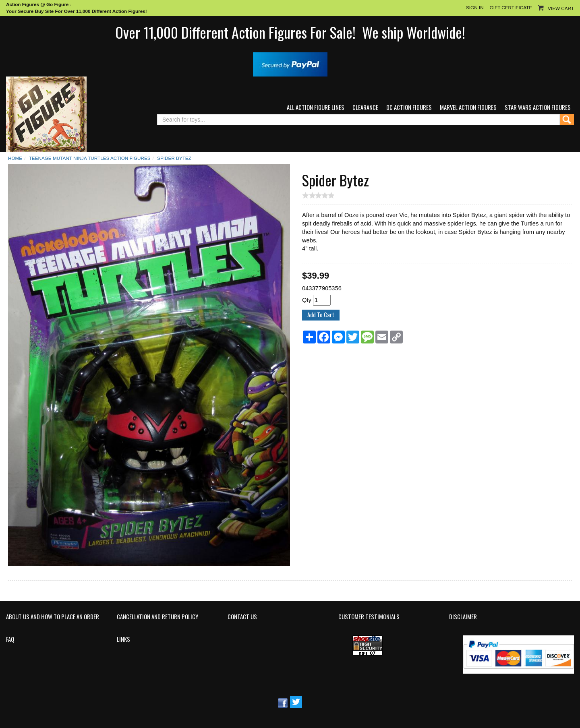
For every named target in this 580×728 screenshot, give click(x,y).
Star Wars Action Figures (538, 107)
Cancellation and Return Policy (157, 617)
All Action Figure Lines (316, 107)
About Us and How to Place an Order (53, 617)
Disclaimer (463, 617)
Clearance (365, 107)
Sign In (475, 7)
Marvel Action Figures (468, 107)
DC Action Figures (409, 107)
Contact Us (242, 617)
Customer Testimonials (369, 617)
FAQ (10, 639)
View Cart (561, 8)
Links (123, 639)
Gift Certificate (511, 7)
